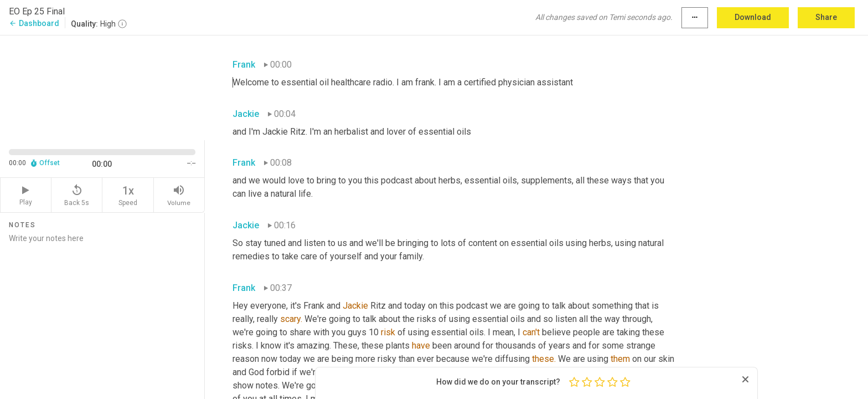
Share (826, 17)
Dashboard (34, 23)
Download (753, 17)
